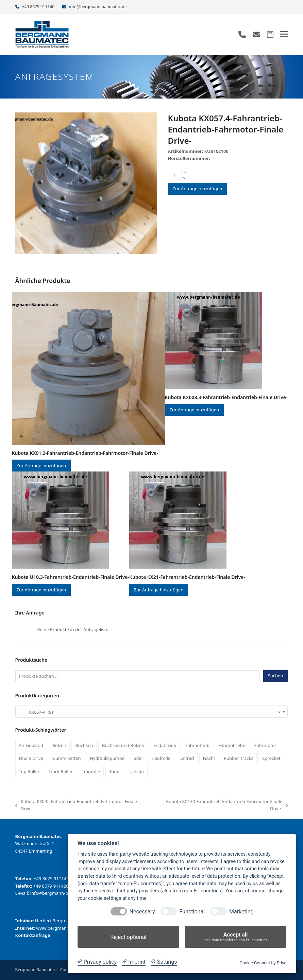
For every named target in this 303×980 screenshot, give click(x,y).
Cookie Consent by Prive (263, 963)
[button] (284, 34)
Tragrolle (91, 771)
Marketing (241, 912)
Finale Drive (31, 758)
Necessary (142, 912)
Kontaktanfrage (33, 935)
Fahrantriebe (232, 745)
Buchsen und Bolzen (123, 745)
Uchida (136, 771)
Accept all (235, 937)
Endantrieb (165, 745)
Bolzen (59, 745)
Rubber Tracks (239, 758)
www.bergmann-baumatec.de (67, 928)
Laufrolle (161, 758)
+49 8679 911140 (38, 7)
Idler (138, 758)
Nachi (209, 758)
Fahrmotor (265, 745)
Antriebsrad (31, 745)
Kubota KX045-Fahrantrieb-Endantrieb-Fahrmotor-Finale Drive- (76, 805)
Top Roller (29, 771)
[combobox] (152, 712)
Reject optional (128, 937)
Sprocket (271, 758)
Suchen (276, 676)
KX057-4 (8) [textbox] (150, 712)
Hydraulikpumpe (107, 758)
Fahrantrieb (197, 745)
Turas (115, 771)
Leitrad (187, 758)
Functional (192, 912)
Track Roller (61, 771)
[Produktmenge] (175, 175)
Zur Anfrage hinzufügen (198, 189)
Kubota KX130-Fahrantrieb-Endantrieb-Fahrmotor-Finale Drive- (222, 805)
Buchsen (84, 745)
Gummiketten (66, 758)
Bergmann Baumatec (36, 970)
